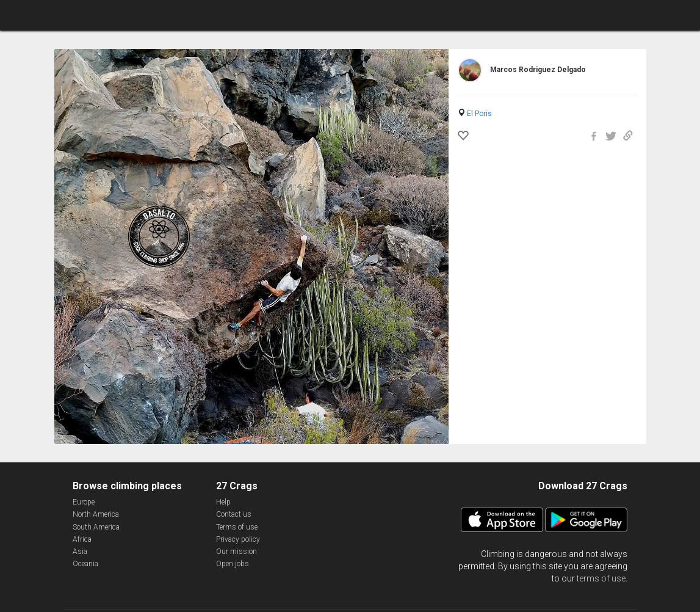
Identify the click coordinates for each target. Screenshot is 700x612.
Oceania (85, 564)
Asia (80, 552)
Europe (84, 502)
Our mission (236, 552)
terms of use (601, 578)
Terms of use (237, 527)
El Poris (479, 114)
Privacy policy (238, 539)
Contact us (234, 514)
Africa (82, 539)
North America (96, 514)
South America (96, 527)
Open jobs (233, 564)
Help (223, 502)
